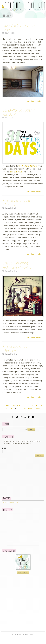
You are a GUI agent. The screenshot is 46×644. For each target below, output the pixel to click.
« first (7, 406)
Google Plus (21, 417)
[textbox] (15, 429)
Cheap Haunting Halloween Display (17, 265)
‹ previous (16, 406)
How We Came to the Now (20, 27)
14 (27, 406)
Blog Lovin (33, 417)
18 (7, 409)
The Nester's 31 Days (28, 166)
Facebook (13, 417)
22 (25, 409)
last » (38, 409)
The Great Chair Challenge (15, 348)
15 (32, 406)
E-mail (5, 448)
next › (31, 409)
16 (36, 406)
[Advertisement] (18, 477)
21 (20, 409)
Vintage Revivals (16, 172)
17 (41, 406)
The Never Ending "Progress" (16, 202)
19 (11, 409)
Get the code (23, 573)
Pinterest (25, 417)
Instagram (29, 417)
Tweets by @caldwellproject (10, 503)
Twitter (17, 417)
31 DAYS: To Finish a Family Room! (19, 112)
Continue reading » (35, 101)
